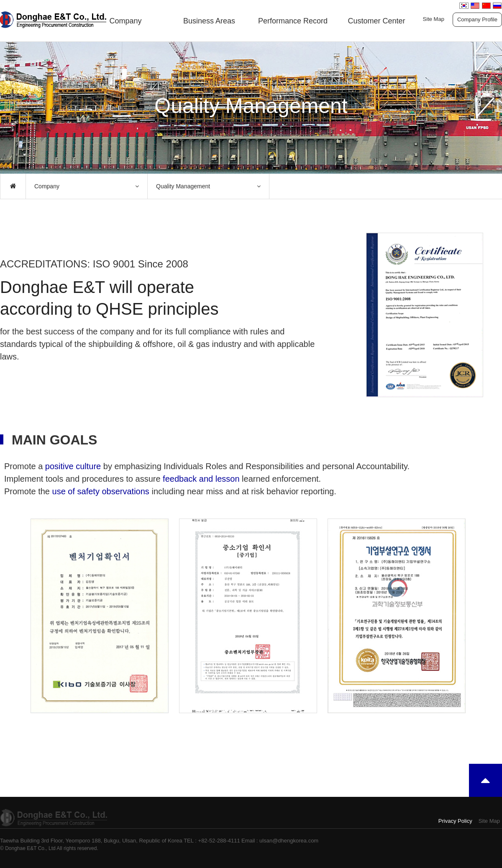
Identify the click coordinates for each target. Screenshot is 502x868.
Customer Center (376, 21)
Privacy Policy (455, 821)
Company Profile (477, 19)
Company (125, 21)
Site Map (434, 19)
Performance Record (293, 21)
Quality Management (183, 186)
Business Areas (209, 21)
